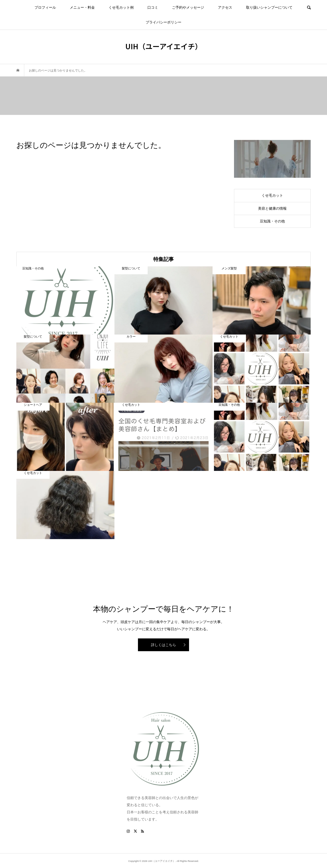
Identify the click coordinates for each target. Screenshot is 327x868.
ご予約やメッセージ (188, 7)
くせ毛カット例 (121, 7)
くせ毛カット (272, 195)
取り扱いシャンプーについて (269, 7)
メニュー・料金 (82, 7)
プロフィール (45, 7)
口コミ (153, 7)
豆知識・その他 (272, 221)
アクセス (225, 7)
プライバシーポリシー (163, 22)
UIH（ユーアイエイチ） (164, 46)
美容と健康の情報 (272, 208)
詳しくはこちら (163, 645)
